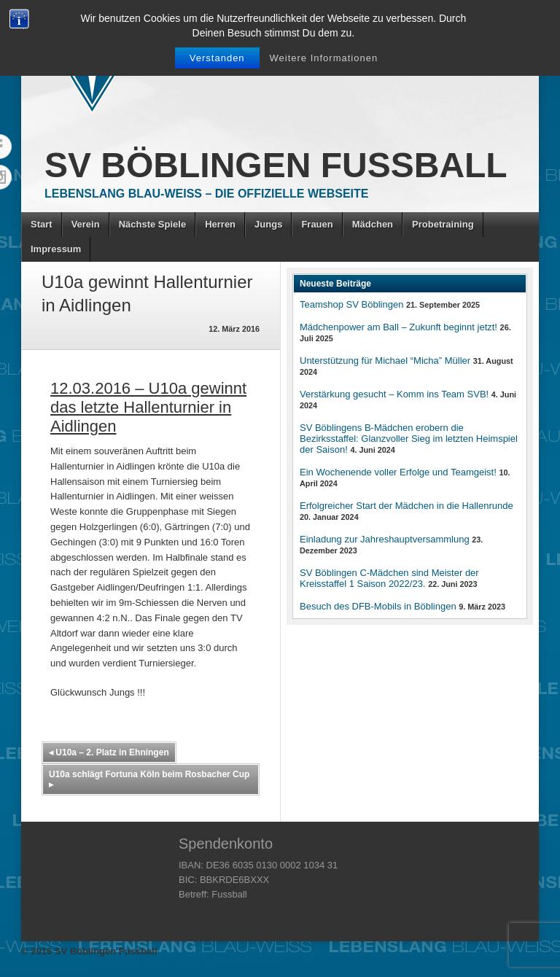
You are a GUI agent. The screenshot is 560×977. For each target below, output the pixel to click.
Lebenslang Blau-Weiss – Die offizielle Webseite (206, 194)
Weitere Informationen (324, 58)
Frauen (317, 224)
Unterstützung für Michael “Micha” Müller (385, 361)
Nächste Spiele (153, 224)
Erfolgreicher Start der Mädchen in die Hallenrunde (407, 506)
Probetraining (443, 224)
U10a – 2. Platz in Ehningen (109, 752)
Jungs (268, 224)
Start (42, 224)
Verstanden (217, 58)
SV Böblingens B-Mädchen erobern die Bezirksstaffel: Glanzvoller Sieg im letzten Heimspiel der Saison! (409, 439)
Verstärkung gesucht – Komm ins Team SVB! (394, 394)
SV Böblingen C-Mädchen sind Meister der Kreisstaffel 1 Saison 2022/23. (389, 578)
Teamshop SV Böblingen (351, 304)
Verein (86, 224)
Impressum (56, 249)
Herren (220, 224)
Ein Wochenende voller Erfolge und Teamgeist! (398, 472)
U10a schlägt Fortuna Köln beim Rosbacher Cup (149, 779)
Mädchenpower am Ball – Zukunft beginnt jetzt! (398, 327)
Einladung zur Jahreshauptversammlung (385, 539)
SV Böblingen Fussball (276, 165)
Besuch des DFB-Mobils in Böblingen (378, 606)
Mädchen (373, 224)
